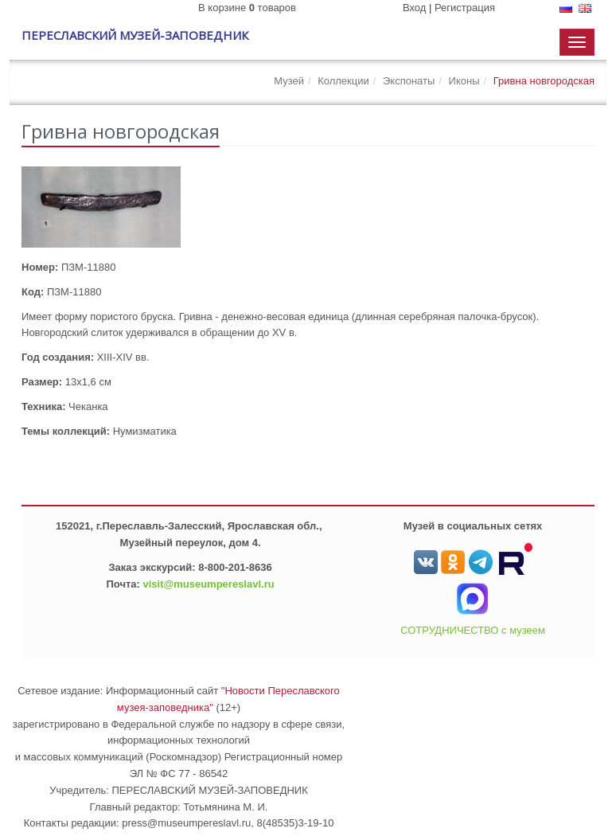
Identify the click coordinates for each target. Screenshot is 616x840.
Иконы (464, 81)
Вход (414, 8)
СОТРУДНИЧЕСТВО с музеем (473, 630)
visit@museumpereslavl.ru (209, 584)
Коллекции (343, 81)
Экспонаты (409, 81)
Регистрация (465, 8)
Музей (289, 81)
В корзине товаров (247, 8)
